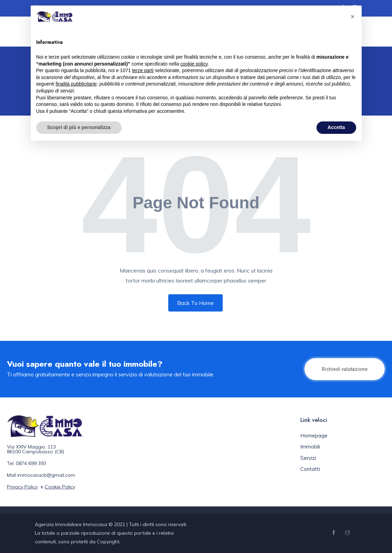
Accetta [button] (336, 127)
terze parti (143, 70)
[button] (353, 17)
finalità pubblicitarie (76, 84)
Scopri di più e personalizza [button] (79, 127)
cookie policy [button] (194, 64)
